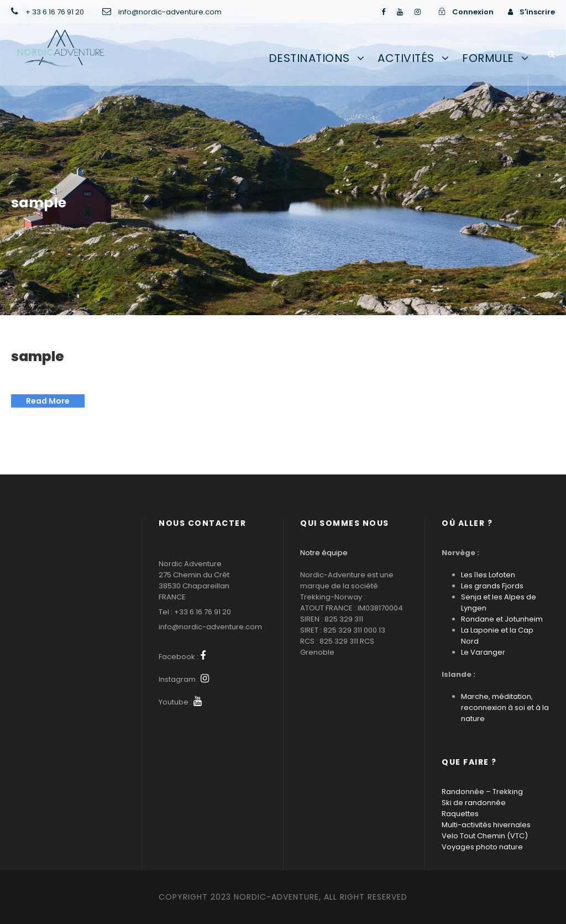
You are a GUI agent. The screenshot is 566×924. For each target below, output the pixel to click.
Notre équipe (324, 553)
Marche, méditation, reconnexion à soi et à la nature (505, 708)
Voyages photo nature (482, 847)
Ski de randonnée (474, 803)
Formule (488, 58)
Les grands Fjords (492, 586)
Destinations (309, 58)
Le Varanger (483, 652)
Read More (48, 401)
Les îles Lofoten (488, 575)
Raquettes (460, 814)
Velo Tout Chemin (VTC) (485, 836)
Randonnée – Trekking (482, 792)
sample (38, 356)
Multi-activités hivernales (486, 825)
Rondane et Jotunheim (502, 619)
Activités (406, 58)
